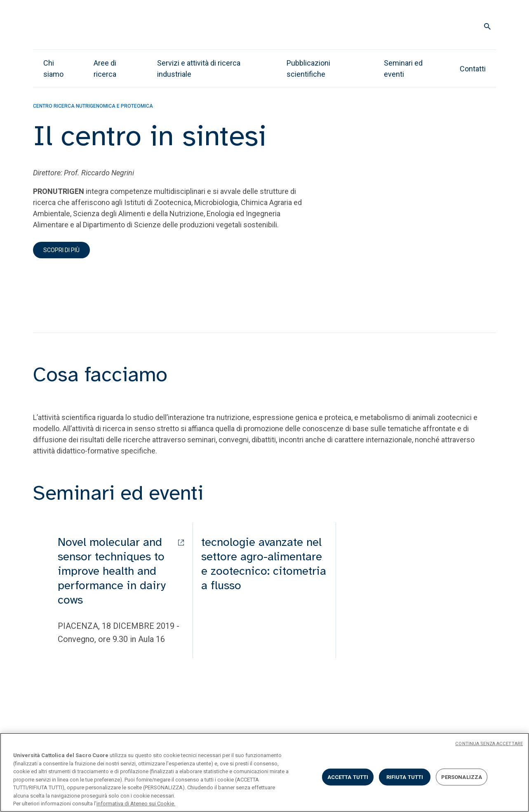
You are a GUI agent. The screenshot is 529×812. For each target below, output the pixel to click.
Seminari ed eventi (403, 68)
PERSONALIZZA (462, 777)
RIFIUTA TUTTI (405, 777)
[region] (264, 772)
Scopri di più (61, 250)
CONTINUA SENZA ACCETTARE (489, 744)
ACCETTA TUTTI (348, 777)
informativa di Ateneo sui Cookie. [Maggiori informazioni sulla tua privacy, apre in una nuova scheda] (136, 804)
